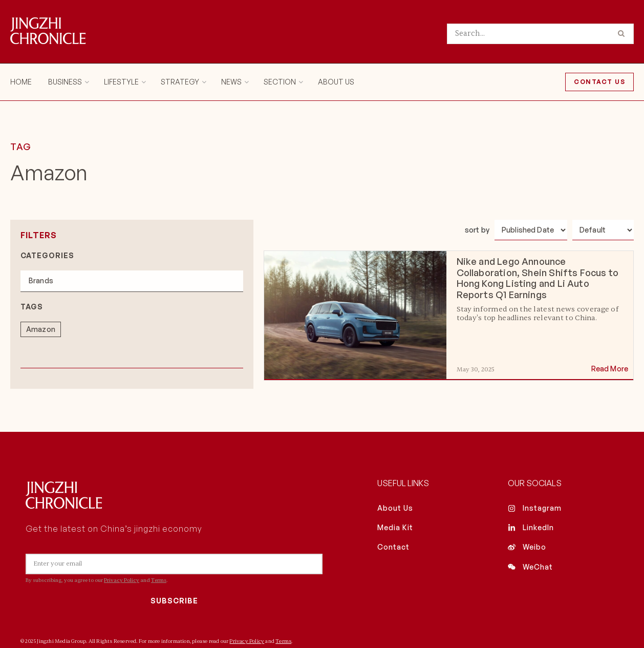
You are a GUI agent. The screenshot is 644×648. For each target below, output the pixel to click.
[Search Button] (623, 34)
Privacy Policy (122, 577)
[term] (41, 329)
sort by (477, 230)
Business (65, 82)
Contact (393, 547)
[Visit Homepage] (48, 32)
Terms (159, 577)
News (231, 82)
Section (280, 82)
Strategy (180, 82)
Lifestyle (121, 82)
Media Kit (395, 527)
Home (21, 82)
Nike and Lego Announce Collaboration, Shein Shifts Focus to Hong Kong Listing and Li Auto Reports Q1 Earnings (538, 278)
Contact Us (599, 82)
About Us (336, 82)
